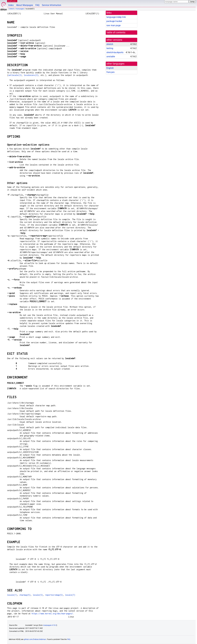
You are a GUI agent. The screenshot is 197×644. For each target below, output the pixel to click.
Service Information (52, 5)
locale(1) (12, 595)
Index (11, 5)
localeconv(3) (31, 75)
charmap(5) (25, 595)
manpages (20, 9)
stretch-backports (115, 52)
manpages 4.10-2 (50, 625)
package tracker (114, 21)
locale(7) (70, 595)
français (110, 72)
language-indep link (116, 17)
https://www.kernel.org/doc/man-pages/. (53, 614)
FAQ (37, 5)
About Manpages (25, 5)
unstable (111, 56)
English (110, 68)
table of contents (116, 32)
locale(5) (38, 595)
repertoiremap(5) (54, 595)
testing (110, 48)
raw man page (113, 25)
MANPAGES (12, 1)
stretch (12, 9)
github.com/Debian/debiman (35, 639)
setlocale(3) (15, 75)
